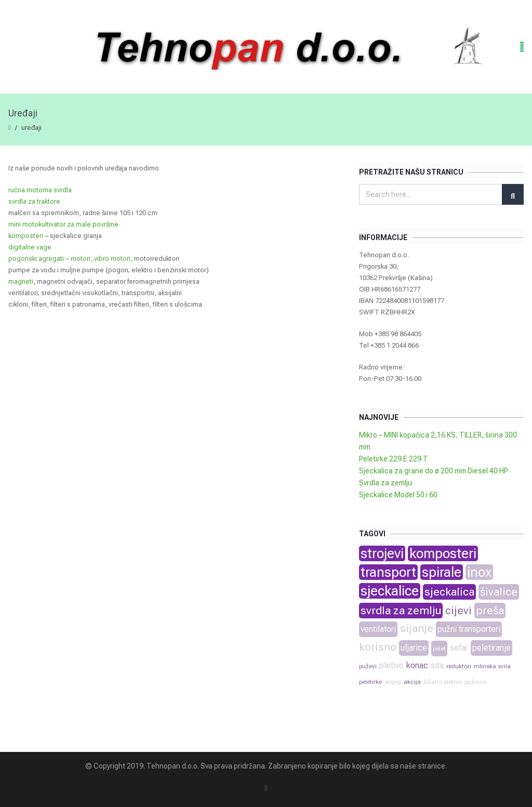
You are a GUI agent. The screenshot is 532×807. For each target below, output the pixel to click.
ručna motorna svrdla (40, 190)
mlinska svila (492, 666)
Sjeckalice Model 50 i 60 (398, 495)
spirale (442, 572)
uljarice (414, 648)
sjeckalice (390, 591)
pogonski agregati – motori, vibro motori (69, 259)
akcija (412, 682)
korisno (378, 647)
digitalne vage (30, 247)
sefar (459, 648)
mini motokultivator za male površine (63, 224)
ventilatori (378, 629)
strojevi (382, 553)
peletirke (370, 682)
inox (479, 572)
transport (388, 572)
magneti (21, 281)
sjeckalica (449, 592)
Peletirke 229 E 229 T (394, 459)
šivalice (499, 592)
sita (437, 665)
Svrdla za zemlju (385, 483)
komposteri (26, 236)
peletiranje (491, 648)
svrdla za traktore (34, 201)
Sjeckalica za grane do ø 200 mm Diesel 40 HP (434, 471)
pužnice (475, 682)
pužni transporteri (469, 629)
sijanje (417, 628)
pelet (439, 649)
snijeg (393, 682)
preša (490, 611)
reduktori (459, 666)
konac (417, 665)
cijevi (458, 611)
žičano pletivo (443, 682)
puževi (368, 666)
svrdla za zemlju (401, 611)
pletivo (391, 665)
